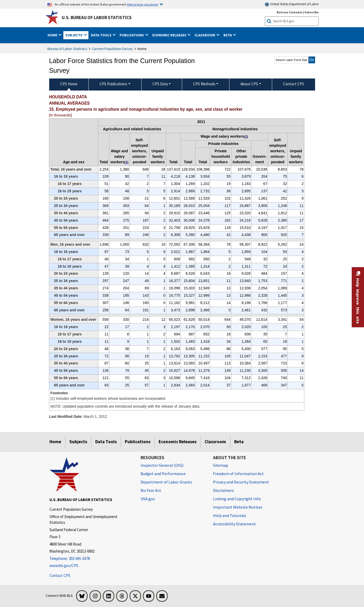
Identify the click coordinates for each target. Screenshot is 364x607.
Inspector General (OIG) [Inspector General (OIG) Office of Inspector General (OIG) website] (162, 465)
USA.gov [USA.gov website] (148, 499)
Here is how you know (142, 4)
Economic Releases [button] (170, 35)
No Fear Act (151, 490)
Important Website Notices (238, 507)
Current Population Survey (112, 49)
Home (55, 442)
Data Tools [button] (102, 35)
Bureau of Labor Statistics (67, 49)
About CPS (249, 84)
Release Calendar (290, 12)
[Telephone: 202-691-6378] (91, 559)
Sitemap (221, 465)
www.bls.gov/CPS (64, 566)
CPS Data (160, 84)
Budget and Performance (163, 474)
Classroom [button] (205, 35)
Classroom (215, 442)
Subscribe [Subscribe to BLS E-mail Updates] (312, 12)
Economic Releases (178, 442)
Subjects (78, 442)
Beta (239, 442)
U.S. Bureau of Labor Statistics (97, 18)
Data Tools (106, 442)
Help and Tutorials (230, 515)
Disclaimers (223, 490)
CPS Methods (204, 84)
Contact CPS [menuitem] (294, 84)
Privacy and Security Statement (241, 482)
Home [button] (53, 35)
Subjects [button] (74, 35)
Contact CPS (60, 575)
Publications (138, 442)
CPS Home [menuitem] (69, 84)
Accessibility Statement (234, 524)
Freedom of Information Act (238, 474)
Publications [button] (132, 35)
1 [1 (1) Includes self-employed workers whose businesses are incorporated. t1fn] (127, 162)
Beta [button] (228, 35)
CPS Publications (113, 84)
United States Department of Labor (292, 4)
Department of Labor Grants (166, 482)
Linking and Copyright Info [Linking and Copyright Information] (237, 499)
